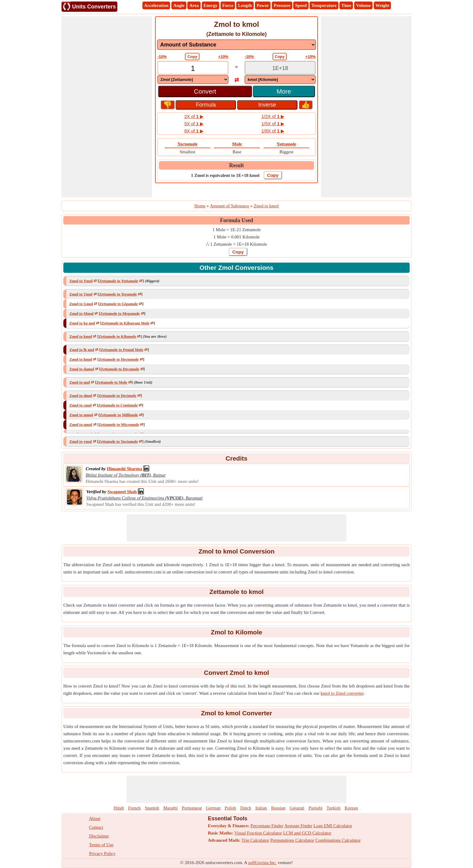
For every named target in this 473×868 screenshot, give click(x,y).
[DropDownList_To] (280, 80)
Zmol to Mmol (81, 313)
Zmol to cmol (81, 405)
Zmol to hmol (81, 359)
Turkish (333, 808)
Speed (301, 5)
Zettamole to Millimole (119, 415)
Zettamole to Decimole (117, 396)
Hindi (119, 808)
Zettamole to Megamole (120, 313)
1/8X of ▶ (273, 131)
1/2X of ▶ (273, 116)
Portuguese (192, 808)
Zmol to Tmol (81, 294)
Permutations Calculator (292, 840)
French (134, 808)
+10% (223, 57)
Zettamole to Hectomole (119, 359)
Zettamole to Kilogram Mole (125, 323)
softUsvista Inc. (262, 863)
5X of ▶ (194, 124)
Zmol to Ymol (81, 281)
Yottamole (286, 144)
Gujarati (297, 808)
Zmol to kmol (81, 336)
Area (194, 5)
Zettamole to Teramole (118, 294)
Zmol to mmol (81, 415)
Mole (237, 144)
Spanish (152, 808)
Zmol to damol (82, 369)
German (213, 808)
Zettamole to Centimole (118, 405)
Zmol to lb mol (82, 350)
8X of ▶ (194, 131)
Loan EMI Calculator (333, 826)
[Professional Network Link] (124, 469)
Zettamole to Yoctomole (118, 441)
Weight (383, 5)
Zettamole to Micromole (119, 424)
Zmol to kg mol (82, 323)
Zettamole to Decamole (120, 369)
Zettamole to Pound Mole (122, 350)
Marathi (170, 808)
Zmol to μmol (81, 424)
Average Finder (298, 826)
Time (346, 5)
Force (228, 5)
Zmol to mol (80, 382)
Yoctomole (187, 144)
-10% (162, 57)
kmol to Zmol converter (342, 693)
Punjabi (316, 808)
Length (245, 5)
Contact (96, 827)
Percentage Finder (267, 826)
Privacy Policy (102, 854)
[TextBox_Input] (193, 68)
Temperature (324, 5)
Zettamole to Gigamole (119, 304)
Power (263, 5)
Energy (211, 5)
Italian (261, 808)
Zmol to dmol (81, 396)
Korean (351, 808)
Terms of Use (101, 845)
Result (237, 165)
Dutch (246, 808)
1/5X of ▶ (273, 124)
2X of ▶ (194, 116)
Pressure (282, 5)
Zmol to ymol (81, 441)
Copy (192, 57)
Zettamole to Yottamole (119, 281)
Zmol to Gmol (81, 304)
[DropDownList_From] (193, 80)
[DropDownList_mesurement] (237, 45)
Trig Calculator (256, 840)
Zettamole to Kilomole (117, 336)
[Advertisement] (107, 107)
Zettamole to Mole (112, 382)
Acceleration (156, 5)
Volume (363, 5)
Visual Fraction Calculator (258, 833)
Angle (179, 5)
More (284, 91)
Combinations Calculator (338, 840)
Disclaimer (99, 836)
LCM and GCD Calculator (307, 833)
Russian (278, 808)
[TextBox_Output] (280, 68)
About (95, 819)
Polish (230, 808)
